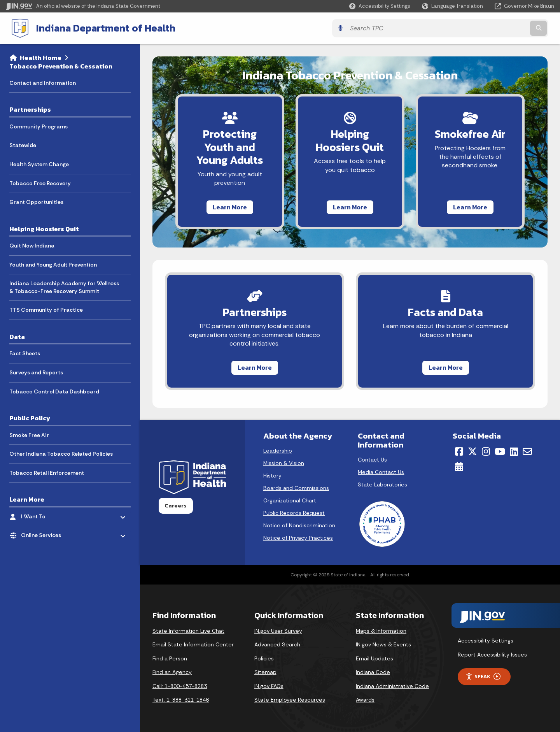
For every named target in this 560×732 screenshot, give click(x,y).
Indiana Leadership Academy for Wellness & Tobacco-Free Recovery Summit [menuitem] (64, 286)
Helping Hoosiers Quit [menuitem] (44, 228)
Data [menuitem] (17, 336)
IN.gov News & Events (383, 644)
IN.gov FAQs (269, 686)
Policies (264, 658)
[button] (380, 6)
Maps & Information (381, 631)
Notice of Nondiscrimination (299, 525)
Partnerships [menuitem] (30, 109)
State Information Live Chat (188, 631)
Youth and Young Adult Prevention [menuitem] (53, 264)
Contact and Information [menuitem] (43, 82)
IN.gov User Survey (278, 631)
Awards (365, 700)
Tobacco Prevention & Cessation (61, 65)
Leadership (278, 451)
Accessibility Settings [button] (486, 641)
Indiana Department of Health (100, 28)
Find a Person (170, 658)
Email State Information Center (193, 644)
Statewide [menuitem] (23, 144)
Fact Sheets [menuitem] (25, 353)
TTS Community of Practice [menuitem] (46, 309)
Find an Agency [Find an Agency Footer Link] (172, 672)
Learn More (223, 206)
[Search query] (487, 28)
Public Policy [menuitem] (30, 417)
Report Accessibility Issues (492, 655)
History (272, 476)
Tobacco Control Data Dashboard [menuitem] (54, 391)
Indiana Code (373, 672)
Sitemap (265, 672)
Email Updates (374, 658)
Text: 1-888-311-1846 (181, 700)
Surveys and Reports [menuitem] (36, 372)
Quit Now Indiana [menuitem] (32, 245)
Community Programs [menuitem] (38, 126)
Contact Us (372, 460)
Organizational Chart (290, 500)
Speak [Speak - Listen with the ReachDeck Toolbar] (483, 677)
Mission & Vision (284, 463)
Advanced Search (277, 644)
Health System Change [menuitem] (39, 163)
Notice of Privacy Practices (298, 538)
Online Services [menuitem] (44, 533)
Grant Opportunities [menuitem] (36, 201)
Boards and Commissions (296, 488)
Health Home (41, 57)
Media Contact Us (381, 472)
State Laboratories (382, 484)
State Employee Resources (290, 700)
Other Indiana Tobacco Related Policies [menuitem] (61, 453)
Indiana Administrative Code (392, 686)
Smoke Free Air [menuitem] (29, 434)
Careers (176, 506)
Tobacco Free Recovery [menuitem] (40, 183)
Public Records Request (294, 513)
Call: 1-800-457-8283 (180, 686)
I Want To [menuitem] (44, 514)
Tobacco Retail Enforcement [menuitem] (47, 472)
